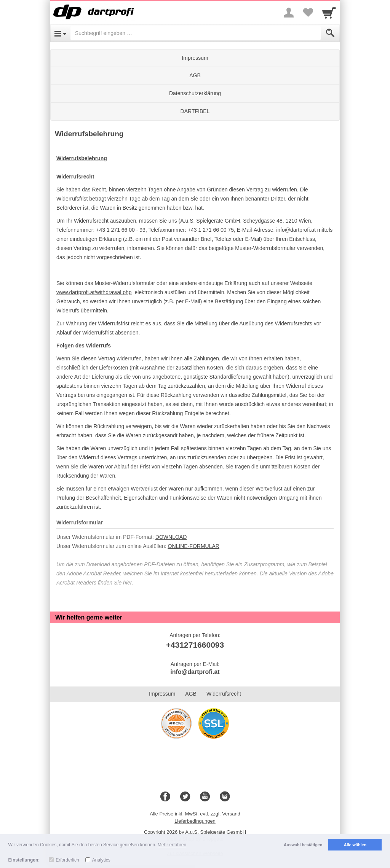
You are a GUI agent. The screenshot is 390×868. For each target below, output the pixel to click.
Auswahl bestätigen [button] (303, 845)
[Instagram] (225, 797)
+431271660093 (195, 645)
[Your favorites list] (308, 13)
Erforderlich (67, 860)
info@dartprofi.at (195, 672)
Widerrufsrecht (224, 694)
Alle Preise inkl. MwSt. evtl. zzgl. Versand (195, 814)
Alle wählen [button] (355, 845)
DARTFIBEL (195, 111)
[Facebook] (165, 797)
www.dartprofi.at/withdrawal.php (94, 292)
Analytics (101, 860)
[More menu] (289, 13)
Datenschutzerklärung (195, 93)
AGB (195, 75)
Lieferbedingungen (195, 821)
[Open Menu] (60, 33)
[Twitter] (185, 797)
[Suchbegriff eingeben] (196, 33)
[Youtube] (205, 797)
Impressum (195, 58)
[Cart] (329, 13)
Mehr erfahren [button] (172, 845)
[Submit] (330, 33)
